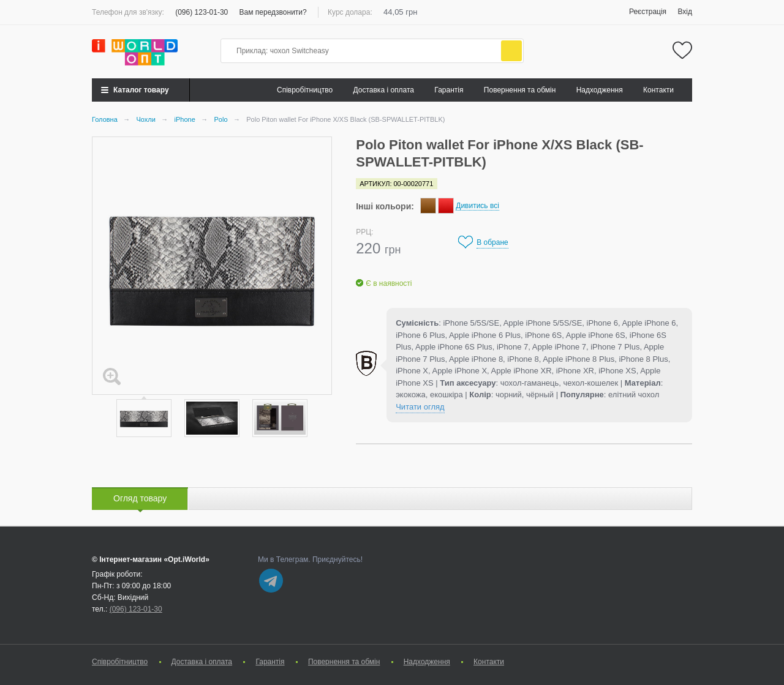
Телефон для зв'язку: (128, 12)
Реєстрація (648, 12)
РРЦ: (364, 232)
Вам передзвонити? (273, 12)
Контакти (658, 90)
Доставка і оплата (384, 90)
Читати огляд (420, 407)
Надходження (600, 90)
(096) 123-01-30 (202, 12)
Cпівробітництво (305, 90)
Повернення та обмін (520, 90)
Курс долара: (350, 12)
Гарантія (449, 90)
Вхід (685, 12)
